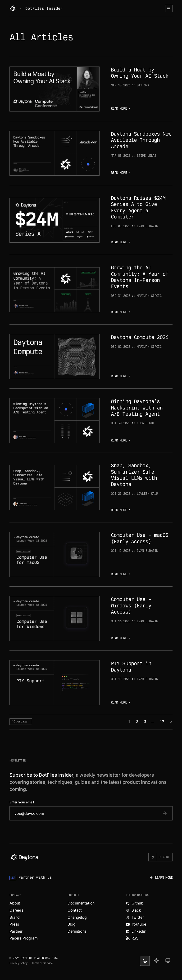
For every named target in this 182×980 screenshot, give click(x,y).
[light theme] (156, 961)
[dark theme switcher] (145, 961)
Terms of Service (42, 963)
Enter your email (22, 802)
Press (14, 924)
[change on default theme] (168, 961)
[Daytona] (13, 9)
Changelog (77, 917)
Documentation (81, 903)
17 (162, 722)
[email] (86, 813)
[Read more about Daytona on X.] (149, 918)
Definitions (77, 931)
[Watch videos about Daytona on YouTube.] (149, 924)
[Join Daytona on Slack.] (149, 910)
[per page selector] (21, 722)
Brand (15, 917)
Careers (16, 910)
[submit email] (165, 813)
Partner (16, 931)
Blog (71, 924)
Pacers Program (24, 938)
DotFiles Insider (44, 8)
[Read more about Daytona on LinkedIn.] (149, 931)
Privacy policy (19, 963)
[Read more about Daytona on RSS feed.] (149, 938)
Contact (75, 910)
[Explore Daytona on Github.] (149, 903)
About (15, 903)
